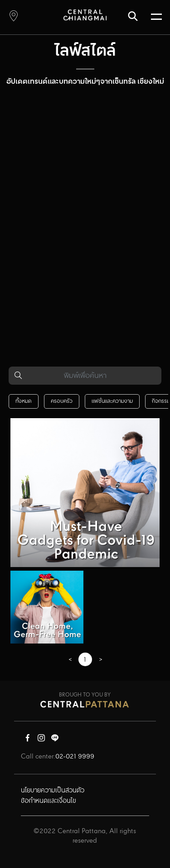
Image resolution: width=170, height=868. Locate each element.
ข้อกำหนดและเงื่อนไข (49, 801)
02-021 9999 (75, 757)
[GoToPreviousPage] (70, 660)
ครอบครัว (62, 401)
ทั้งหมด (24, 401)
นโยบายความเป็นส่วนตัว (53, 791)
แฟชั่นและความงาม (112, 401)
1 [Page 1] (85, 660)
